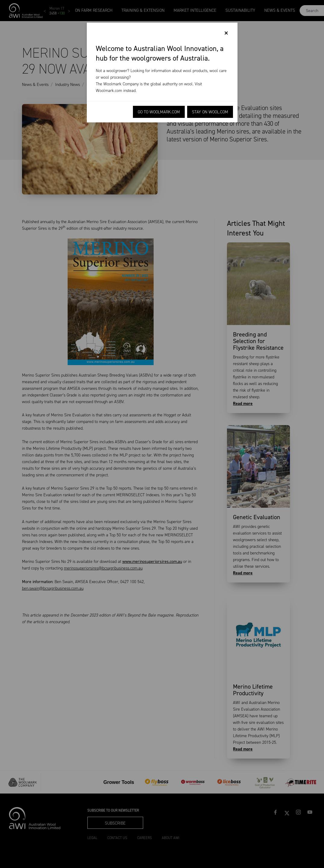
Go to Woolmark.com (159, 112)
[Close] (226, 33)
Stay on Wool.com (210, 112)
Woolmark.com (109, 91)
